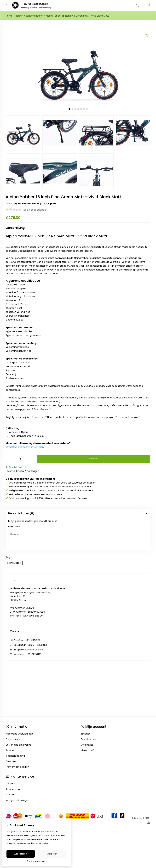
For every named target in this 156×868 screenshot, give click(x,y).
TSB (148, 790)
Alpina (52, 204)
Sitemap (10, 763)
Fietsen (19, 16)
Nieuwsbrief (87, 718)
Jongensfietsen (35, 16)
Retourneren (13, 757)
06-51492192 (33, 608)
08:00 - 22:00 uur (37, 613)
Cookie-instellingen (37, 861)
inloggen (86, 702)
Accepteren (21, 854)
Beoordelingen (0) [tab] (78, 513)
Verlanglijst (87, 713)
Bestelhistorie (88, 707)
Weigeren (52, 854)
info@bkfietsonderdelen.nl (29, 618)
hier (47, 843)
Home (9, 16)
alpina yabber (14, 531)
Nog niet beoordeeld (35, 210)
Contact (10, 752)
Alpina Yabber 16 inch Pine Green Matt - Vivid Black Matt (77, 16)
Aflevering (13, 428)
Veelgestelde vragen (17, 768)
